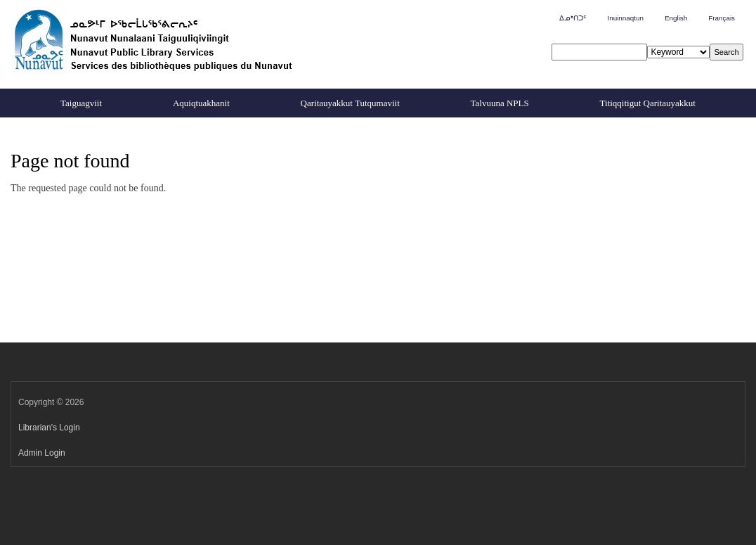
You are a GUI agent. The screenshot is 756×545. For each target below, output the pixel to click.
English (676, 18)
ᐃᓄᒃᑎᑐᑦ (573, 18)
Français (722, 18)
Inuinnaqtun (625, 18)
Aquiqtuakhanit (201, 103)
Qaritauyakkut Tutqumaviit (350, 103)
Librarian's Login (49, 428)
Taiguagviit (81, 103)
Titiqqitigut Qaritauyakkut (648, 103)
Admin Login (42, 453)
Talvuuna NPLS (500, 103)
